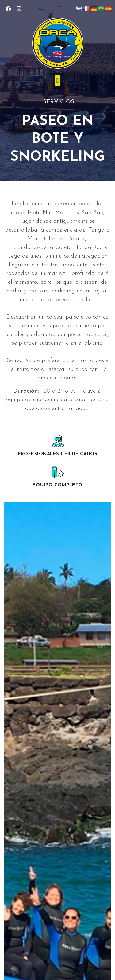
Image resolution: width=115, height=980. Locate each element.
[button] (57, 80)
